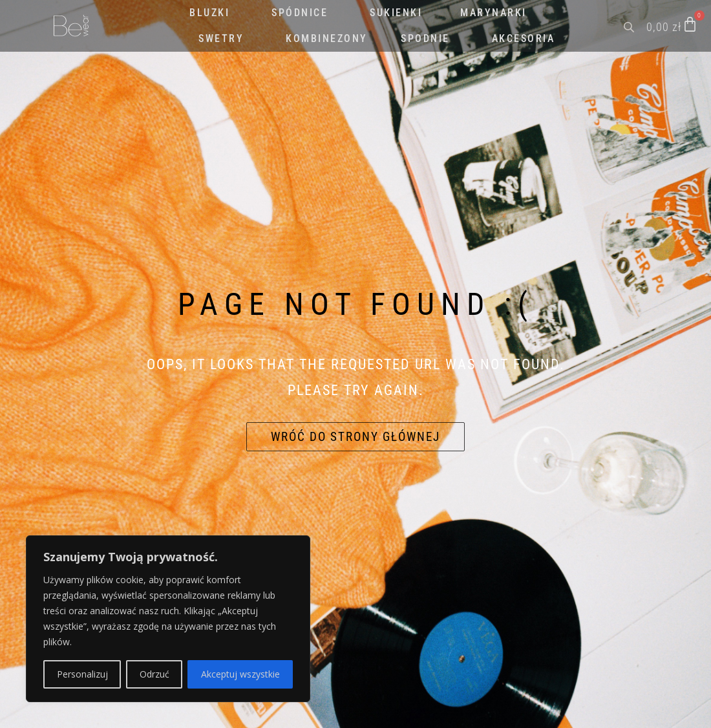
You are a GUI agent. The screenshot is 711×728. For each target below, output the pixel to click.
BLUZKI (209, 13)
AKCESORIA (524, 38)
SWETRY (221, 38)
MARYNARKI (493, 13)
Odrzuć (154, 674)
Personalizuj (82, 674)
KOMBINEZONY (327, 38)
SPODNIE (425, 38)
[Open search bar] (630, 26)
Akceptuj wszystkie (240, 674)
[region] (168, 619)
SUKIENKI (396, 13)
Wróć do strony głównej (355, 437)
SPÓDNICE (300, 13)
